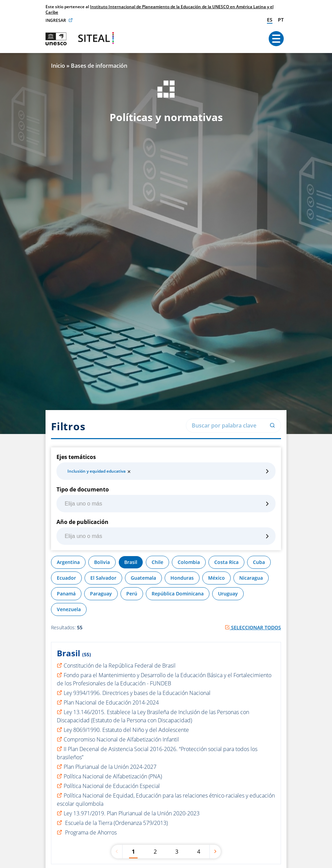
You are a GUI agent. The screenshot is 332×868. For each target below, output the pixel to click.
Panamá (66, 594)
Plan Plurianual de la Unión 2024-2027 (110, 767)
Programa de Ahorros (90, 832)
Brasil (131, 562)
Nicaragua (251, 578)
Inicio (58, 66)
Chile (157, 562)
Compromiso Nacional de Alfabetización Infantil (121, 739)
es (270, 20)
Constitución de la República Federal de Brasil (120, 666)
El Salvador (103, 578)
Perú (132, 594)
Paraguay (101, 594)
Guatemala (143, 578)
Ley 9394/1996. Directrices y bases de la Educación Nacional (137, 693)
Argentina (68, 562)
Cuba (259, 562)
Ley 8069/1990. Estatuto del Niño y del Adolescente (126, 730)
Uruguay (228, 594)
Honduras (182, 578)
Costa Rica (226, 562)
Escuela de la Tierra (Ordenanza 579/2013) (116, 823)
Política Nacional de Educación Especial (112, 786)
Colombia (189, 562)
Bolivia (102, 562)
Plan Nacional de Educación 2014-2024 (111, 702)
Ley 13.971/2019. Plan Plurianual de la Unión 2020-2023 (132, 813)
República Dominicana (178, 594)
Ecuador (66, 578)
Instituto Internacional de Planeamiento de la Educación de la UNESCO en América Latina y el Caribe (159, 9)
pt (281, 20)
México (216, 578)
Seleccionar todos (253, 627)
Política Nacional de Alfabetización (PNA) (113, 776)
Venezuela (69, 609)
